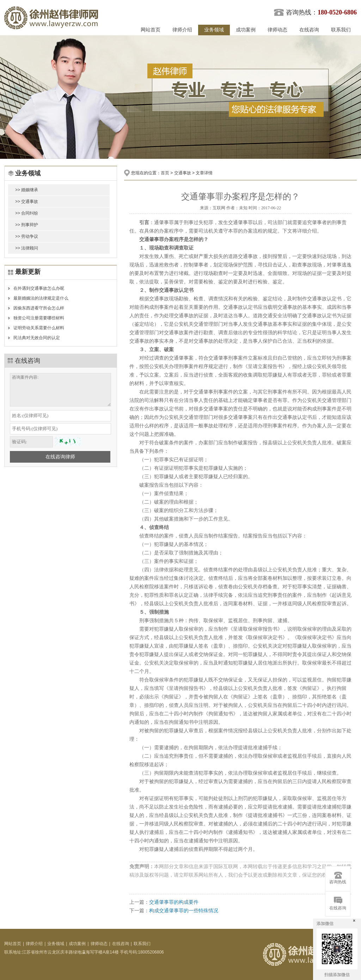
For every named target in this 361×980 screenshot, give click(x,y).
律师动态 (277, 30)
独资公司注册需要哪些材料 (39, 318)
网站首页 (151, 30)
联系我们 (341, 30)
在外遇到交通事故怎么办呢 (39, 288)
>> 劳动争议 (27, 236)
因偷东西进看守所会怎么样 (39, 308)
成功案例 (246, 30)
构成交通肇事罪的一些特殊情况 (184, 910)
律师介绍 (182, 30)
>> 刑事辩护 (27, 225)
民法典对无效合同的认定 (37, 338)
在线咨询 (309, 30)
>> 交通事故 (27, 202)
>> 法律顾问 (27, 248)
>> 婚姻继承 (27, 190)
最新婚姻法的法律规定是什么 (41, 298)
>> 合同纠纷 (27, 213)
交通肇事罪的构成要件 (174, 902)
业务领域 (214, 30)
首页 (165, 173)
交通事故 (183, 173)
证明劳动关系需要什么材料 (39, 328)
